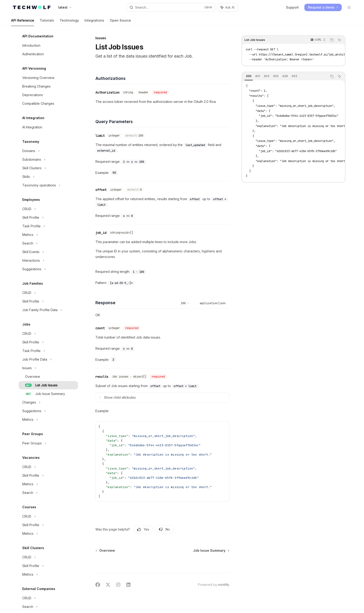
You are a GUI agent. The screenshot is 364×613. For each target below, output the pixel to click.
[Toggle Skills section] (48, 177)
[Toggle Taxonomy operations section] (48, 185)
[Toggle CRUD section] (48, 209)
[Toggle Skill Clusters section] (48, 168)
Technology (69, 22)
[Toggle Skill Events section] (48, 252)
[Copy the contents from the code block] (332, 40)
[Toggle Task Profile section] (48, 226)
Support (292, 7)
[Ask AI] (339, 40)
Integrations (94, 22)
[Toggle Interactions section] (48, 261)
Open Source (120, 22)
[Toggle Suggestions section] (48, 269)
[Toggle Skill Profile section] (48, 218)
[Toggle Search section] (48, 243)
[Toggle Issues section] (48, 368)
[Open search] (171, 7)
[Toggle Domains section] (48, 151)
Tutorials (47, 22)
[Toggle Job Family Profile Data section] (48, 310)
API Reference (23, 22)
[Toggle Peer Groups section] (48, 443)
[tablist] (285, 76)
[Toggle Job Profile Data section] (48, 359)
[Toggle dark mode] (349, 7)
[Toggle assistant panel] (227, 7)
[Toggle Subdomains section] (48, 160)
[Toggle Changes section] (48, 402)
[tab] (249, 76)
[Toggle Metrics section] (48, 235)
